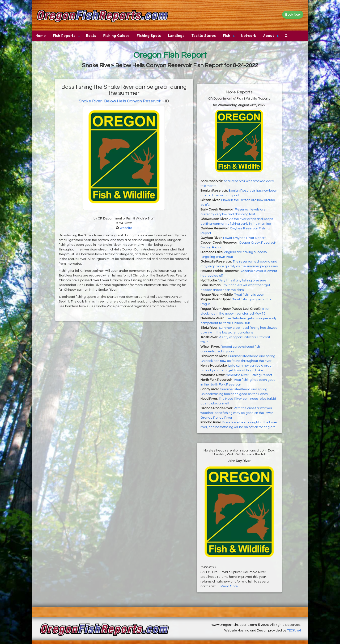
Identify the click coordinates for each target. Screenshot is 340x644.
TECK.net (294, 631)
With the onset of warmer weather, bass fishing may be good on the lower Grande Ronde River (237, 413)
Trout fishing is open (249, 295)
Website (126, 228)
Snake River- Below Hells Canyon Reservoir (120, 101)
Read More (229, 586)
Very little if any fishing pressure (242, 280)
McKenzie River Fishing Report (249, 375)
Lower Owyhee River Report (244, 238)
